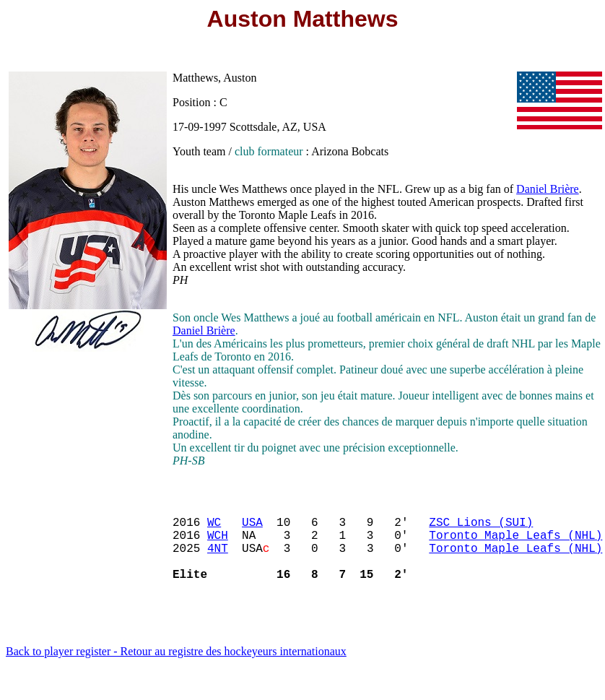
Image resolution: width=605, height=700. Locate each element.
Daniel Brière (548, 189)
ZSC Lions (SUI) (481, 527)
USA (252, 527)
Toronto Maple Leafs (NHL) (515, 543)
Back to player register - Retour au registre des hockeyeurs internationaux (176, 669)
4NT (218, 559)
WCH (218, 543)
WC (214, 527)
